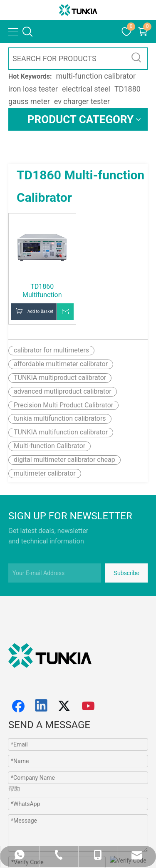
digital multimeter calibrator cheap (64, 460)
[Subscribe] (126, 573)
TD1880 (128, 89)
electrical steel (86, 89)
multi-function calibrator (96, 76)
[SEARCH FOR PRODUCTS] (68, 59)
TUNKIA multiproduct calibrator (60, 378)
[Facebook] (18, 706)
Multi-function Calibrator (50, 446)
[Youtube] (89, 706)
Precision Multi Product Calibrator (63, 405)
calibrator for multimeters (51, 350)
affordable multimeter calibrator (61, 364)
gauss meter (29, 101)
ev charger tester (82, 101)
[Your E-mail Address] (55, 573)
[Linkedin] (42, 706)
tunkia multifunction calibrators (60, 418)
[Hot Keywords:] (136, 59)
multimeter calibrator (45, 473)
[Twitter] (65, 706)
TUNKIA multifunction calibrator (61, 432)
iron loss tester (33, 89)
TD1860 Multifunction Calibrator (42, 291)
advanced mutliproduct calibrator (63, 391)
